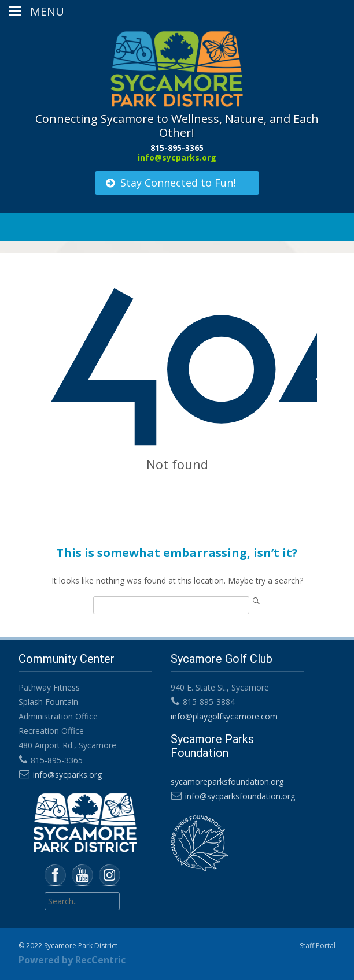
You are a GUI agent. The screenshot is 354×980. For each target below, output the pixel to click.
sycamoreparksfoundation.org (227, 782)
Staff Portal (318, 946)
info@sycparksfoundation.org (240, 796)
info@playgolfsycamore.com (224, 716)
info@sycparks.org (177, 157)
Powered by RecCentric (72, 960)
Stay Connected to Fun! (170, 183)
